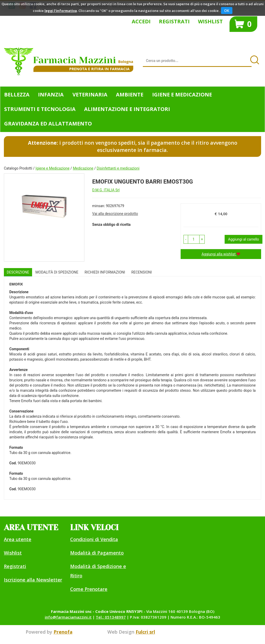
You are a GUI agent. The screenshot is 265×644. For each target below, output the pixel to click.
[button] (186, 239)
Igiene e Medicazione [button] (182, 94)
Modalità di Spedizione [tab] (57, 272)
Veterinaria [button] (90, 94)
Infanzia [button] (51, 94)
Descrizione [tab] (18, 272)
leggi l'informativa (61, 11)
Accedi (141, 21)
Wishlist (210, 21)
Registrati (174, 21)
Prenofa (63, 632)
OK (227, 10)
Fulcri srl (145, 632)
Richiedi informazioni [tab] (105, 272)
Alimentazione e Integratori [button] (127, 109)
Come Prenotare (89, 589)
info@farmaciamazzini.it (68, 617)
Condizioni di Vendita (94, 539)
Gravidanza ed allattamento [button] (48, 124)
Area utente (18, 539)
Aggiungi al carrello (243, 239)
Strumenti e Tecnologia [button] (40, 109)
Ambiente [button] (130, 94)
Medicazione (83, 168)
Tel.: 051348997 (111, 617)
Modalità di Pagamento (97, 553)
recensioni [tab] (141, 272)
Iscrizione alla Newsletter (33, 580)
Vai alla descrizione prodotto (115, 214)
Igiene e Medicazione (52, 168)
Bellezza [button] (17, 94)
